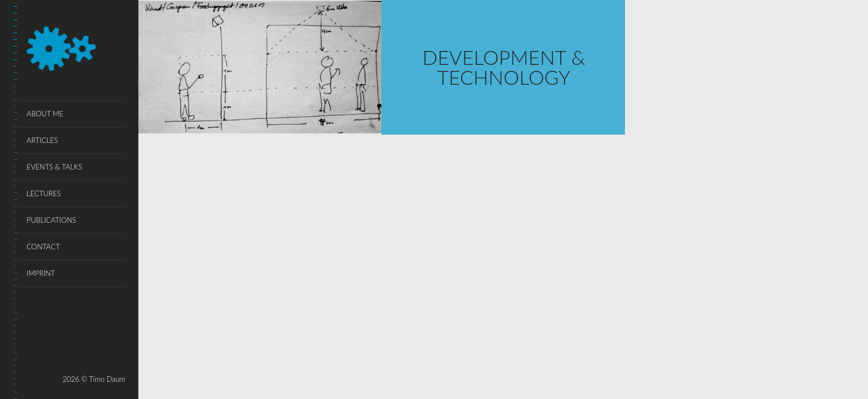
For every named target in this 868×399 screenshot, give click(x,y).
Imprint (41, 273)
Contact (43, 247)
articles (42, 140)
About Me (45, 114)
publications (51, 220)
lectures (44, 193)
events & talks (54, 167)
